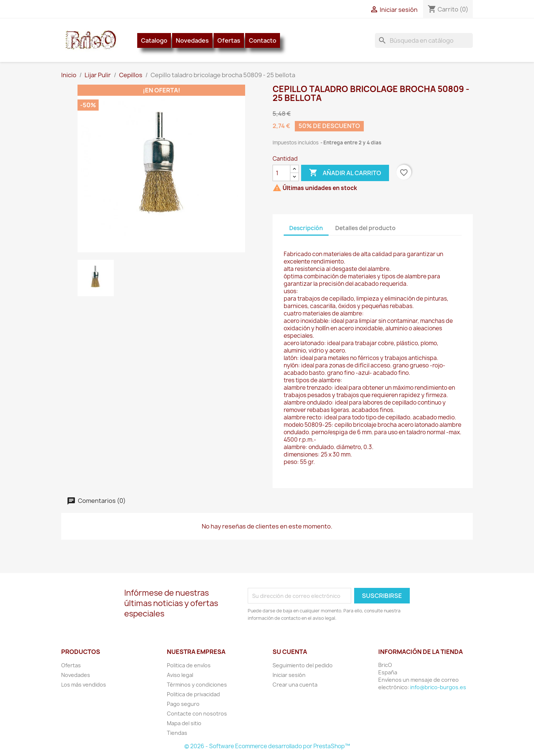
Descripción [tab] (306, 228)
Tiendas (177, 733)
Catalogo (154, 40)
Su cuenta (290, 652)
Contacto (263, 40)
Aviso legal (180, 675)
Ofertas (229, 40)
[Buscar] (424, 40)
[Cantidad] (281, 173)
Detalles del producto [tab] (365, 228)
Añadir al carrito (345, 173)
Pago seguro (183, 704)
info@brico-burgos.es (438, 687)
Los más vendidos (84, 685)
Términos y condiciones (197, 685)
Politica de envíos (189, 665)
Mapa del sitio (184, 723)
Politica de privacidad (193, 694)
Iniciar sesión (289, 675)
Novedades (192, 40)
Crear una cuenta (295, 685)
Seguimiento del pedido (303, 665)
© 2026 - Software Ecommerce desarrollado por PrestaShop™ (267, 746)
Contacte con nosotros (197, 714)
